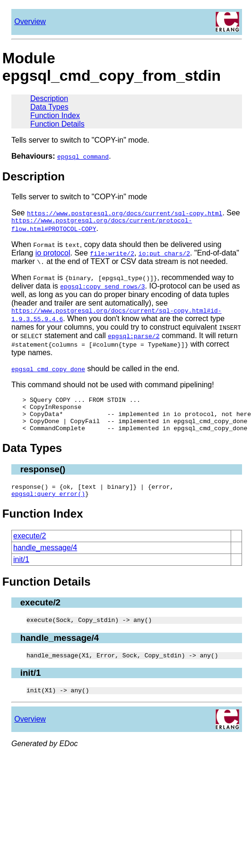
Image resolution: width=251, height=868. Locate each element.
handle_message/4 (45, 560)
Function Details (57, 124)
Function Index (55, 115)
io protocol (53, 254)
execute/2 (30, 549)
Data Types (49, 107)
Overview (30, 21)
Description (49, 98)
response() (43, 479)
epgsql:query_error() (48, 506)
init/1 (21, 572)
